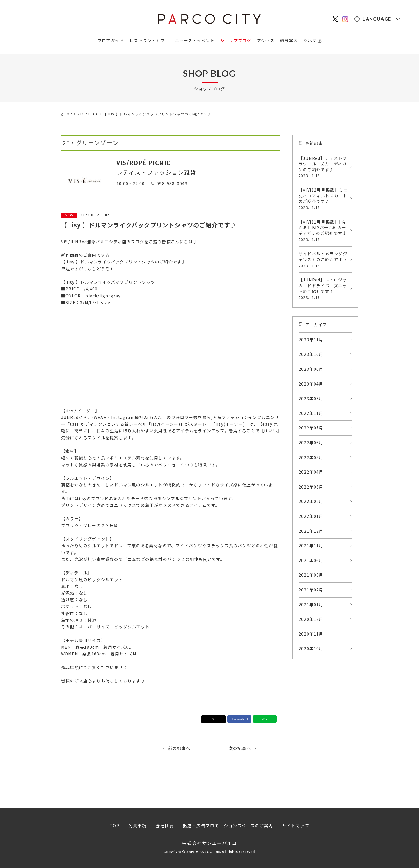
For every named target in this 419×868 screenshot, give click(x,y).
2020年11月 (311, 634)
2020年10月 (311, 648)
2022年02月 (311, 501)
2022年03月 (311, 487)
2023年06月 (311, 369)
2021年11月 (311, 546)
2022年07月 (311, 428)
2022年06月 (311, 443)
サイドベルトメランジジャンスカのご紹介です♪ (324, 259)
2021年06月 (311, 560)
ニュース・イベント (195, 40)
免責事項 (138, 826)
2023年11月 (311, 340)
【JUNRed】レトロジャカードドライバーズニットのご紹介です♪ (324, 288)
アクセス (266, 40)
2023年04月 (311, 384)
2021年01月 (311, 605)
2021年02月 (311, 590)
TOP (115, 826)
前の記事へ (179, 748)
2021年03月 (311, 575)
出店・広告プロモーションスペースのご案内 (228, 826)
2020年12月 (311, 619)
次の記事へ (240, 748)
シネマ (310, 40)
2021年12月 (311, 531)
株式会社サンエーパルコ (209, 843)
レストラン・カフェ (149, 40)
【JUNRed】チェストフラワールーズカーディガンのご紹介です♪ (324, 167)
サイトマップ (296, 826)
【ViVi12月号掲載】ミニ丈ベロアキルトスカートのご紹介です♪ (324, 199)
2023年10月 (311, 354)
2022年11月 (311, 413)
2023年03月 (311, 398)
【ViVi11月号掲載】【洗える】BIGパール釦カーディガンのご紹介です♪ (324, 231)
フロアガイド (111, 40)
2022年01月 (311, 516)
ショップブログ (236, 40)
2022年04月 (311, 472)
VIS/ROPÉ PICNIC (143, 163)
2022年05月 (311, 457)
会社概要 (165, 826)
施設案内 (289, 40)
